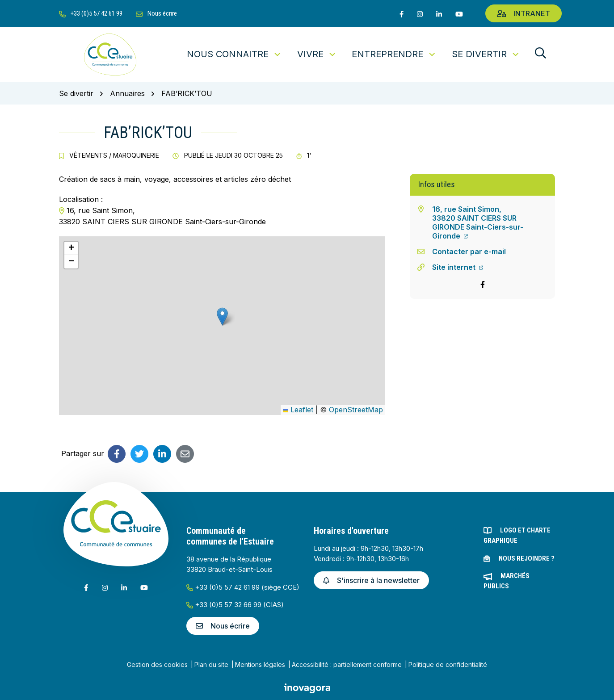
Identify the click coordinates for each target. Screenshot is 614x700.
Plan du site (211, 664)
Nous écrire (223, 626)
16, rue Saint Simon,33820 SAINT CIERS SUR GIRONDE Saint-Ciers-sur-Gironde (478, 222)
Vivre (317, 54)
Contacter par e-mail (469, 251)
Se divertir (486, 54)
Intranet (524, 13)
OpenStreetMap (356, 410)
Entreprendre (394, 54)
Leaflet (298, 410)
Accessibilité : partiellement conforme (347, 664)
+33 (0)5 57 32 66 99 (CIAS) (235, 605)
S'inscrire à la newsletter (371, 580)
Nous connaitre (234, 54)
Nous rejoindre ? (527, 558)
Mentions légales (260, 664)
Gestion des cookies (157, 664)
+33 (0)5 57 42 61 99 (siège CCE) (243, 587)
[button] (222, 316)
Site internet (458, 267)
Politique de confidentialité (448, 664)
